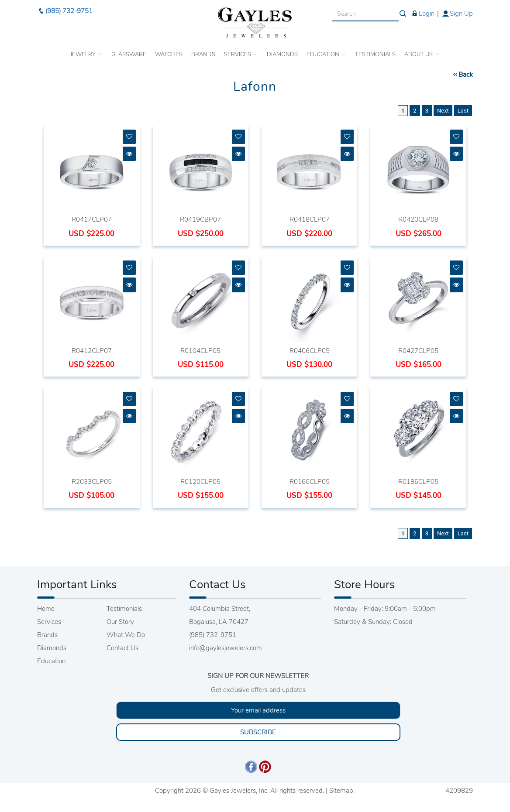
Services (49, 622)
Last (463, 111)
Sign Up (457, 14)
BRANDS (203, 55)
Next (443, 111)
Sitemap (341, 791)
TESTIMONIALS (375, 55)
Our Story (120, 622)
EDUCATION (326, 55)
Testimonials (124, 609)
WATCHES (169, 55)
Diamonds (52, 648)
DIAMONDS (282, 55)
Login (422, 14)
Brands (47, 635)
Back (462, 75)
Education (51, 661)
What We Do (126, 635)
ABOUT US (422, 55)
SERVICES (241, 55)
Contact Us (122, 648)
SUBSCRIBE (258, 732)
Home (46, 609)
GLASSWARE (129, 55)
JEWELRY (86, 55)
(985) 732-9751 (65, 11)
